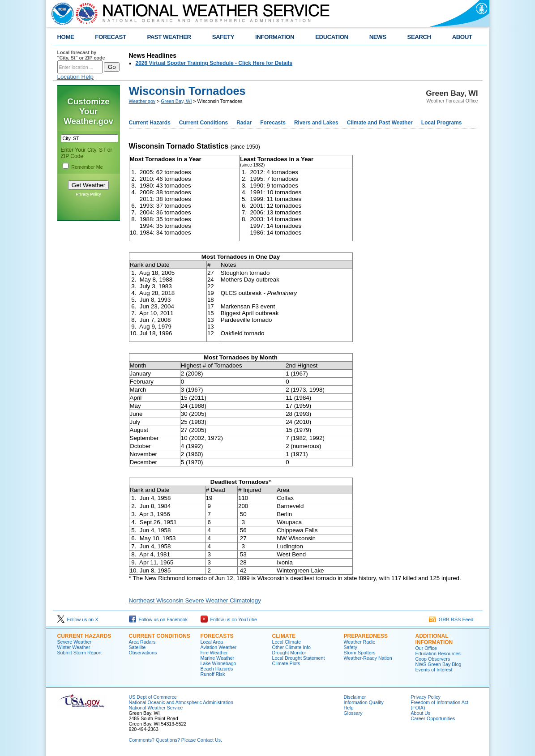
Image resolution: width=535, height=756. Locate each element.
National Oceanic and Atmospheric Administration (181, 702)
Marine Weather (218, 658)
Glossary (353, 713)
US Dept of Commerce (153, 697)
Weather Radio (360, 642)
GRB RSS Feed (451, 619)
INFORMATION (275, 37)
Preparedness (366, 636)
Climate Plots (286, 663)
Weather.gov (142, 101)
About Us (421, 713)
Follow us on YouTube (229, 619)
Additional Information (434, 639)
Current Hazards (150, 123)
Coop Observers (433, 659)
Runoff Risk (213, 674)
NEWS (378, 37)
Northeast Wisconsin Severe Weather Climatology (195, 600)
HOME (66, 37)
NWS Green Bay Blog (439, 664)
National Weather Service (156, 708)
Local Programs (442, 123)
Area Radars (142, 642)
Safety (351, 647)
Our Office (426, 648)
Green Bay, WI (176, 101)
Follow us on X (78, 619)
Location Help (76, 77)
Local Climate (287, 642)
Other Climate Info (291, 647)
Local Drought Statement (299, 658)
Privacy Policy (88, 194)
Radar (244, 123)
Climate (284, 636)
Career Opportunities (433, 718)
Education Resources (438, 653)
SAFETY (223, 37)
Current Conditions (203, 123)
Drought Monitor (289, 653)
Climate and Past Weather (380, 123)
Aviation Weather (219, 647)
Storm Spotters (360, 653)
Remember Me (87, 167)
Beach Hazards (217, 669)
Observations (143, 653)
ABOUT (462, 37)
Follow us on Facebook (158, 619)
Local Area (212, 642)
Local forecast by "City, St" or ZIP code (81, 55)
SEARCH (419, 37)
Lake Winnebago (218, 663)
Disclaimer (355, 697)
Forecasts (273, 123)
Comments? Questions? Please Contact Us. (175, 740)
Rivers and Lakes (316, 123)
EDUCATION (332, 37)
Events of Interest (434, 670)
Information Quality (364, 702)
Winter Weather (74, 647)
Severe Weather (75, 642)
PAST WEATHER (169, 37)
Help (349, 708)
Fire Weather (214, 653)
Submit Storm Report (80, 653)
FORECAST (110, 37)
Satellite (137, 647)
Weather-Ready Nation (368, 658)
